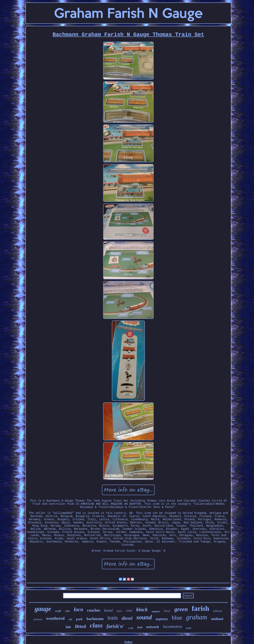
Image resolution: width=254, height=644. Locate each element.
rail (70, 619)
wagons (156, 611)
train (113, 618)
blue (177, 617)
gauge (43, 609)
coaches (94, 610)
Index (128, 642)
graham (197, 617)
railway (218, 611)
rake (68, 611)
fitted (81, 626)
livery (167, 611)
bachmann (95, 619)
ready (131, 628)
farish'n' (116, 626)
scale (58, 611)
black (142, 610)
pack (79, 619)
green (181, 609)
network (153, 627)
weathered (55, 618)
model (189, 628)
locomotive (173, 626)
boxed (108, 610)
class (96, 625)
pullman (38, 619)
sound (144, 617)
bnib (140, 627)
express (162, 619)
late (68, 627)
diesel (127, 618)
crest (129, 611)
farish (200, 609)
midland (217, 619)
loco (79, 609)
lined (119, 611)
